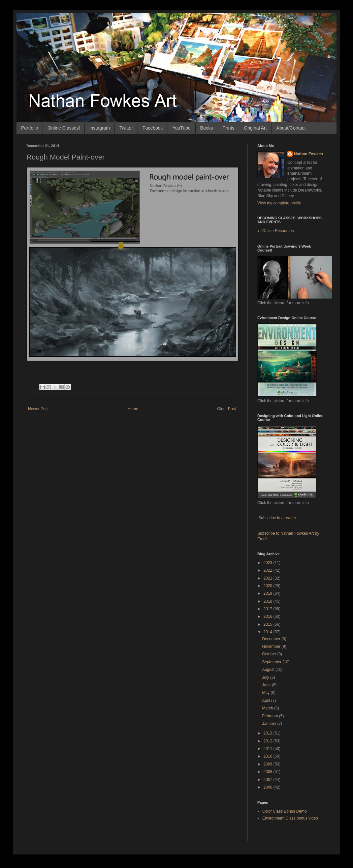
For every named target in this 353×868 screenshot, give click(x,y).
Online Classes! (64, 128)
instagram (99, 128)
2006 (269, 787)
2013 (269, 733)
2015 (269, 624)
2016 (269, 616)
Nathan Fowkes (308, 154)
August (269, 670)
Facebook (153, 128)
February (270, 716)
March (268, 708)
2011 (269, 749)
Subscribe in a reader (277, 518)
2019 (269, 593)
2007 (269, 780)
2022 (269, 570)
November (272, 646)
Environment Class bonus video (290, 818)
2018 (269, 601)
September (272, 662)
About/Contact (291, 128)
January (270, 724)
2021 (269, 578)
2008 (269, 772)
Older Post (226, 409)
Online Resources (278, 231)
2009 (269, 764)
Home (133, 409)
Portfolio (30, 128)
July (266, 677)
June (267, 685)
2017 (269, 609)
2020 (269, 586)
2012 (269, 741)
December (272, 639)
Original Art (255, 128)
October (270, 654)
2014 (269, 632)
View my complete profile (279, 203)
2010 (269, 756)
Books (207, 128)
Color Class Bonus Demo (285, 811)
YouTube (182, 128)
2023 (269, 563)
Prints (229, 128)
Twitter (126, 128)
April (266, 701)
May (266, 693)
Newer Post (38, 409)
